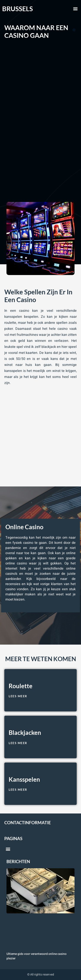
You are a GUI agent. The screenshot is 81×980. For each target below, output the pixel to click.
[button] (75, 9)
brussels (17, 9)
